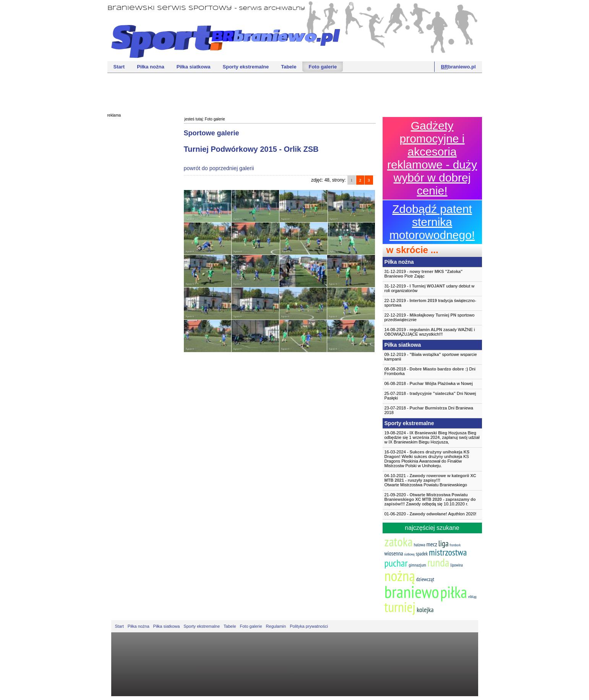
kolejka (425, 610)
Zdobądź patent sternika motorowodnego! (432, 222)
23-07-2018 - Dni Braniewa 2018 (429, 410)
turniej (400, 607)
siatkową (410, 554)
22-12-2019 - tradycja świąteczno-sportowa (430, 303)
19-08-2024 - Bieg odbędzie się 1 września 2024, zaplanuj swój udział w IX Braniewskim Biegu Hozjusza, (432, 437)
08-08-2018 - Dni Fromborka (430, 371)
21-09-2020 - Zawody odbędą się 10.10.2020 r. (430, 499)
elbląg (472, 597)
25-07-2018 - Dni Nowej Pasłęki (430, 396)
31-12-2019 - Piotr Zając (424, 274)
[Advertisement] (295, 92)
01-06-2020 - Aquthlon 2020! (431, 514)
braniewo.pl (458, 67)
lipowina (457, 565)
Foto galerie (323, 67)
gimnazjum (417, 565)
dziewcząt (425, 579)
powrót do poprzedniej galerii (219, 168)
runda (438, 562)
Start (119, 67)
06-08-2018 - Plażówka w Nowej (429, 383)
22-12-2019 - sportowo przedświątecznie (430, 317)
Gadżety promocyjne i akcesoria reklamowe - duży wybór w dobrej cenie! (432, 158)
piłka (454, 592)
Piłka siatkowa (194, 67)
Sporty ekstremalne (246, 67)
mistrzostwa (448, 552)
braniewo (412, 591)
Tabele (289, 67)
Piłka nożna (151, 67)
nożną (400, 576)
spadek (422, 554)
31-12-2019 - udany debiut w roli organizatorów (430, 288)
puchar (396, 563)
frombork (455, 545)
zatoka (399, 542)
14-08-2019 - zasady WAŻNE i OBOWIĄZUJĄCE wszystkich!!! (430, 332)
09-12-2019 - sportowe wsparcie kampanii (431, 357)
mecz (432, 544)
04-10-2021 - (432, 480)
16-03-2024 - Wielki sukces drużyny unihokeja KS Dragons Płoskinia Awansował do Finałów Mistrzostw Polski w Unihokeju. (427, 459)
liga (444, 543)
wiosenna (394, 553)
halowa (420, 545)
